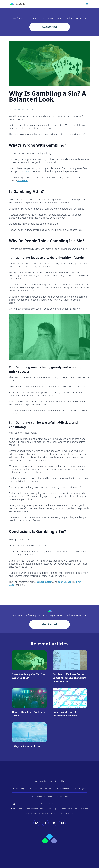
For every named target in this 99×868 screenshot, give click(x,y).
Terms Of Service (47, 789)
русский (37, 813)
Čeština (27, 804)
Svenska (53, 813)
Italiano (43, 809)
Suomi (59, 804)
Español (45, 813)
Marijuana (48, 796)
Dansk (34, 804)
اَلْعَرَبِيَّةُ (20, 804)
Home (16, 789)
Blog (22, 789)
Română (29, 813)
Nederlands (43, 804)
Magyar (20, 809)
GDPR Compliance (63, 789)
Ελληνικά (83, 804)
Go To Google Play (57, 781)
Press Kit (76, 789)
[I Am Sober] (19, 4)
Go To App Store (41, 781)
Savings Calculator (62, 796)
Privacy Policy (32, 789)
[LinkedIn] (62, 823)
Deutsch (75, 804)
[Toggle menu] (87, 4)
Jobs (84, 789)
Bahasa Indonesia (32, 809)
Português (84, 809)
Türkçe (61, 813)
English (52, 804)
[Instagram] (37, 823)
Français (67, 804)
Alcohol (39, 796)
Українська (69, 813)
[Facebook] (45, 823)
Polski (76, 809)
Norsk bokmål (67, 809)
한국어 (57, 809)
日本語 (50, 809)
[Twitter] (54, 823)
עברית (13, 809)
